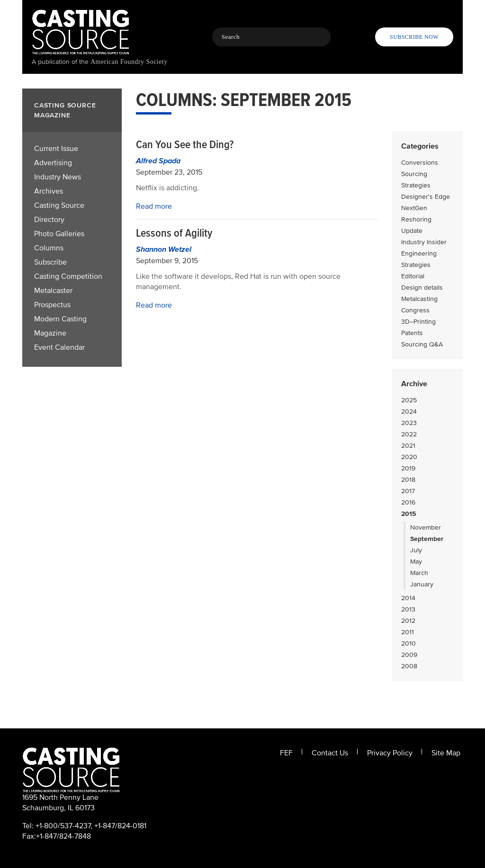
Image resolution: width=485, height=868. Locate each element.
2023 (409, 423)
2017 (408, 491)
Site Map (446, 753)
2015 (409, 514)
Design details (422, 288)
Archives (49, 191)
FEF (286, 753)
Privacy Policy (390, 753)
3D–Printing (418, 322)
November (426, 527)
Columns (49, 248)
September (427, 539)
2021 (408, 446)
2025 (409, 400)
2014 (408, 598)
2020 (409, 457)
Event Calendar (59, 347)
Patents (412, 333)
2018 (408, 480)
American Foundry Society (129, 62)
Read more (154, 206)
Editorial (413, 276)
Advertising (53, 163)
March (419, 573)
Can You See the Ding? (185, 145)
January (422, 584)
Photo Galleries (59, 234)
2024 (409, 412)
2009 (409, 655)
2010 (409, 643)
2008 (409, 666)
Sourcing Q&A (422, 344)
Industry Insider (424, 242)
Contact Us (330, 753)
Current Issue (56, 149)
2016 (408, 502)
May (416, 562)
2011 (408, 632)
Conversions (420, 163)
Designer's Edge (426, 197)
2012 (408, 621)
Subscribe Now (414, 37)
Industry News (58, 177)
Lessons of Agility (174, 233)
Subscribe (50, 262)
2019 (408, 468)
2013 (408, 609)
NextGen (414, 208)
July (416, 550)
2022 (409, 434)
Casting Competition (68, 276)
